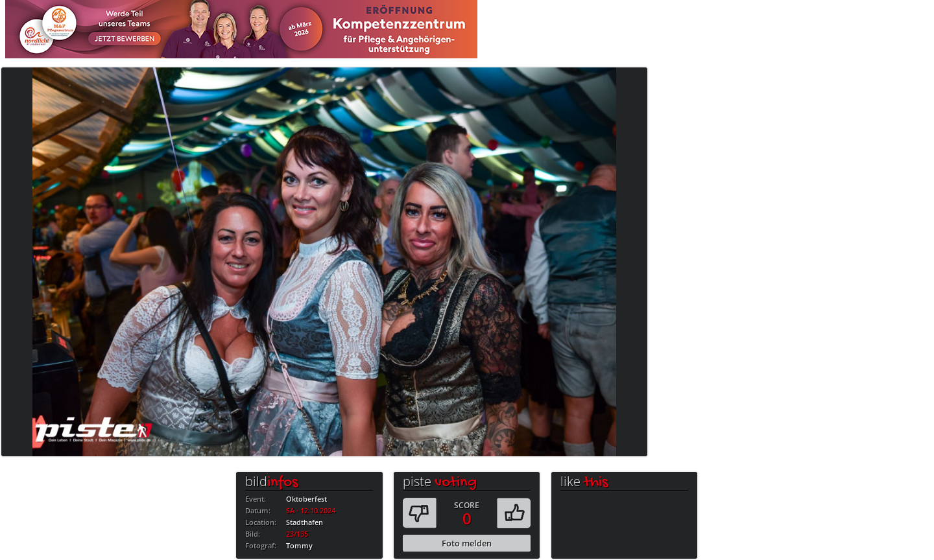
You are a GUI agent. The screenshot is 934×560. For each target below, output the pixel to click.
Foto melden (467, 543)
